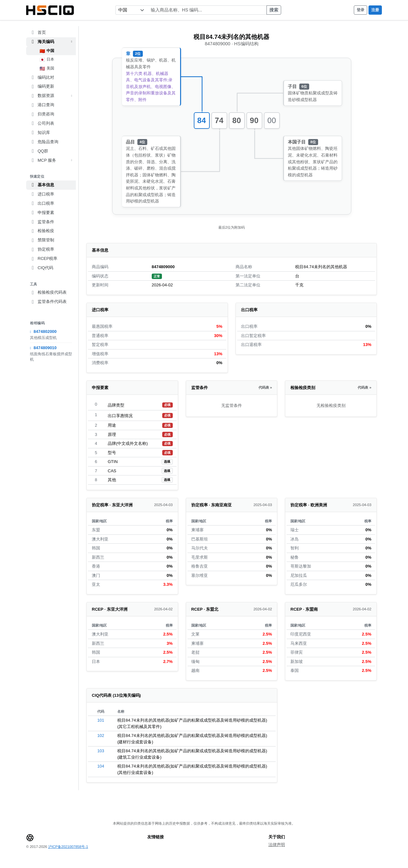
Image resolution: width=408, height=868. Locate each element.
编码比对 (42, 77)
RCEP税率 (44, 259)
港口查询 (42, 105)
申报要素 (42, 213)
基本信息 (42, 185)
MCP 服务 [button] (51, 160)
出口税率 (42, 203)
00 (272, 120)
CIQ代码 (42, 268)
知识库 (40, 133)
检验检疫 (42, 231)
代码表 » (265, 387)
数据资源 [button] (51, 96)
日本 (47, 60)
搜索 (274, 10)
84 (202, 120)
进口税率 (42, 194)
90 (254, 120)
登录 (361, 10)
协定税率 (42, 249)
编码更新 (42, 86)
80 (237, 120)
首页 (38, 33)
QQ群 (39, 151)
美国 (47, 69)
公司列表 (42, 123)
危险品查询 (44, 142)
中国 (47, 51)
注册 (375, 10)
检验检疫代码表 (48, 292)
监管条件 (42, 222)
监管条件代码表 (48, 302)
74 (219, 120)
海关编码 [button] (51, 42)
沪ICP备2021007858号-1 (68, 847)
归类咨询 (42, 114)
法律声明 (277, 845)
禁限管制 (42, 240)
